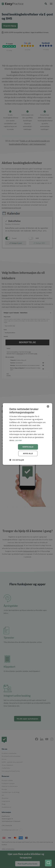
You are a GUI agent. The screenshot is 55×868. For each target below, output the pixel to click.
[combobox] (48, 406)
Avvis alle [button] (28, 453)
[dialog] (27, 434)
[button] (17, 460)
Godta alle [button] (28, 447)
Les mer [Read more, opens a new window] (18, 440)
